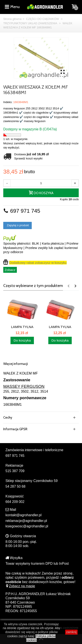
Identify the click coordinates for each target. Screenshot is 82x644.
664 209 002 (15, 502)
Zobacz (10, 270)
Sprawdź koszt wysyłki (28, 158)
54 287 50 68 (15, 486)
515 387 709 (15, 471)
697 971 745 (22, 211)
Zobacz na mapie (20, 586)
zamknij (71, 632)
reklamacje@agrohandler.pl (26, 521)
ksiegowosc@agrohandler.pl (27, 526)
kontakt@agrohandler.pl (24, 515)
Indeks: (8, 102)
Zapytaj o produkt (17, 225)
